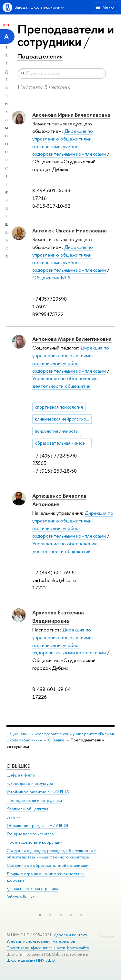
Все (6, 25)
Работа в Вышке (21, 897)
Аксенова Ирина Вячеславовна (71, 115)
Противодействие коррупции (35, 842)
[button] (40, 915)
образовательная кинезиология (63, 443)
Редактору (106, 937)
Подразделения (40, 56)
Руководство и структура (30, 783)
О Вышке (56, 740)
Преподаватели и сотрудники (34, 800)
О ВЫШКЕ (18, 766)
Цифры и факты (21, 775)
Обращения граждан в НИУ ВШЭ (37, 826)
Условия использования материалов (41, 941)
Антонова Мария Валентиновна (72, 339)
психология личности (57, 431)
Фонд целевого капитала (30, 834)
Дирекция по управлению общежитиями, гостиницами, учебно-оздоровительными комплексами (73, 524)
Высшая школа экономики (40, 7)
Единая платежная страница (32, 889)
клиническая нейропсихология (63, 419)
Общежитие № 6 (51, 278)
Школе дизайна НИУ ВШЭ (31, 960)
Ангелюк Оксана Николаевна (70, 231)
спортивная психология (59, 407)
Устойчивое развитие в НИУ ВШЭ (38, 792)
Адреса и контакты (71, 935)
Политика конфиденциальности (36, 948)
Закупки (14, 817)
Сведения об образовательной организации (49, 865)
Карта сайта (78, 948)
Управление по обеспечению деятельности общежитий (65, 382)
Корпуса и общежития (27, 809)
